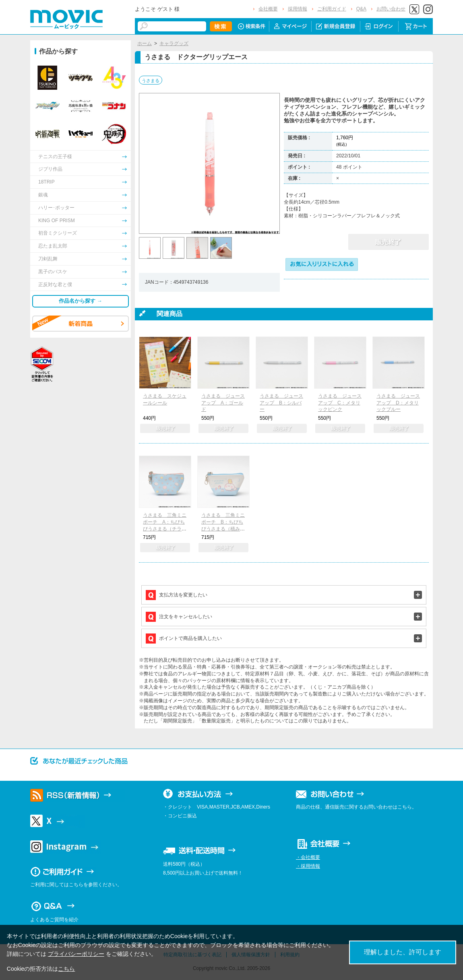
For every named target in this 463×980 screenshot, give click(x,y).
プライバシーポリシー (76, 954)
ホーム (145, 43)
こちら (66, 969)
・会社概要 (308, 857)
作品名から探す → (81, 301)
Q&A (361, 9)
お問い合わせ (391, 9)
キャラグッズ (174, 43)
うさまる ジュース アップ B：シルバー (281, 403)
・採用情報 (308, 866)
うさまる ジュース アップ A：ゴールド (223, 403)
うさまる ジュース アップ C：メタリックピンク (340, 403)
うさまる (151, 80)
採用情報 (298, 9)
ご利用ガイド (332, 9)
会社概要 (268, 9)
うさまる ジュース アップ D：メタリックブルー (398, 403)
